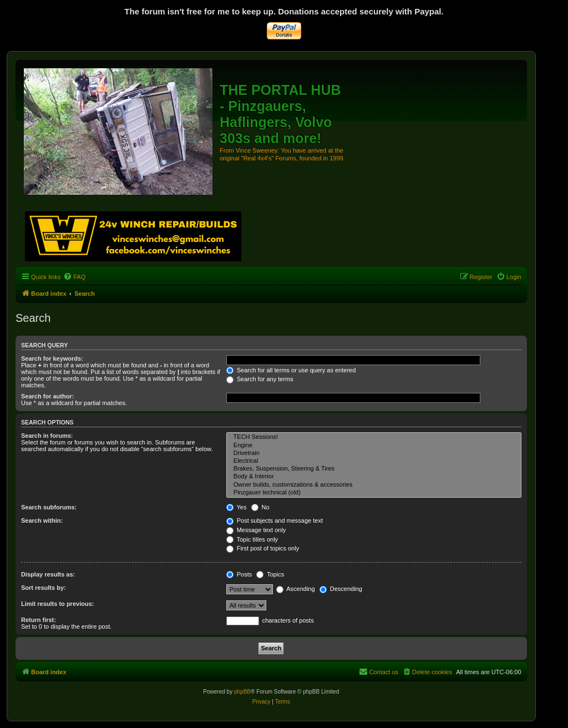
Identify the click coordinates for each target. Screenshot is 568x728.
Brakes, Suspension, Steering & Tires (374, 469)
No (260, 507)
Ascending (296, 589)
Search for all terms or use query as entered (291, 370)
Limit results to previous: (57, 604)
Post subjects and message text (275, 520)
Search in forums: (47, 436)
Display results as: (48, 574)
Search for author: (47, 396)
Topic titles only (252, 539)
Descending (341, 589)
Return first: (39, 620)
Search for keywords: (52, 358)
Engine (374, 446)
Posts (239, 574)
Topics (270, 574)
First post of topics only (263, 548)
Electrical (374, 461)
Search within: (42, 520)
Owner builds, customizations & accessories (374, 485)
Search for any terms (260, 379)
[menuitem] (74, 277)
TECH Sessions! (374, 437)
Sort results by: (44, 588)
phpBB (242, 692)
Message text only (256, 530)
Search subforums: (49, 507)
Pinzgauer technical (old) (374, 493)
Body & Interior (374, 477)
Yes (237, 507)
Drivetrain (374, 453)
